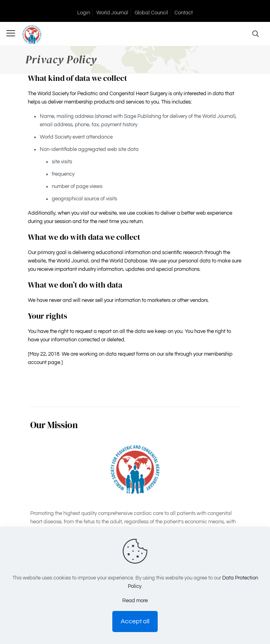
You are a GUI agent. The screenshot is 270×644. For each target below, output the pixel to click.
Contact (184, 13)
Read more (135, 601)
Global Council (151, 13)
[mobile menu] (11, 34)
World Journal (112, 13)
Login (84, 13)
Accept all (135, 621)
